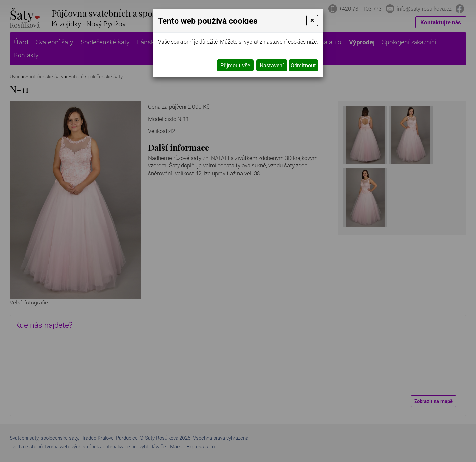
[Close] (312, 20)
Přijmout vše (235, 65)
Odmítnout (303, 65)
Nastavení (272, 65)
